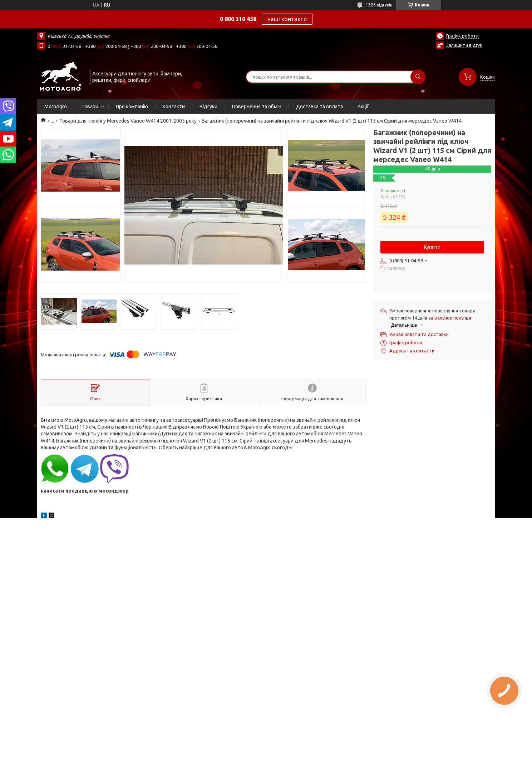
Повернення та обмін (257, 107)
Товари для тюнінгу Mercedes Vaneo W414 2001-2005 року (128, 121)
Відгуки (208, 107)
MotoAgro (56, 107)
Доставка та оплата (319, 107)
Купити (432, 247)
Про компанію (132, 107)
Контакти (174, 107)
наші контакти (287, 19)
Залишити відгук (464, 45)
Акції (363, 107)
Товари (90, 107)
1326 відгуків (379, 5)
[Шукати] (418, 77)
